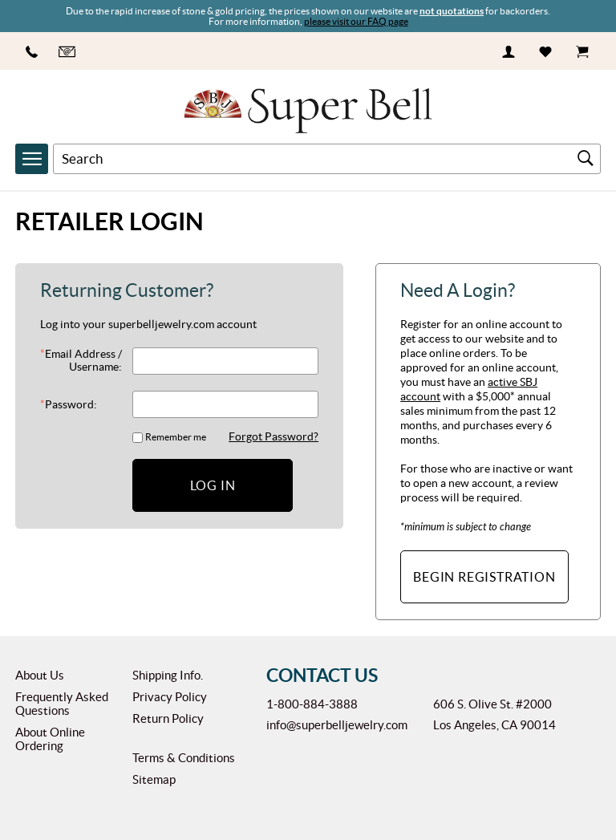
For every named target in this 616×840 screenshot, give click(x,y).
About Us (40, 675)
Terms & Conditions (184, 758)
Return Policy (168, 718)
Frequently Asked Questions (62, 704)
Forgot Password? (274, 436)
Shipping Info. (168, 675)
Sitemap (154, 779)
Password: (69, 404)
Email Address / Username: (81, 360)
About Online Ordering (50, 739)
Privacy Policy (170, 697)
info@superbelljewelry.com (337, 725)
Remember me (176, 437)
